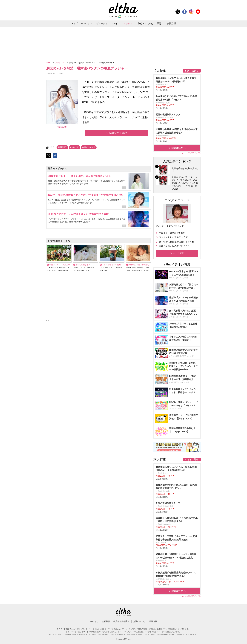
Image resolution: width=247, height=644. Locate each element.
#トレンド (75, 147)
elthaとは (94, 621)
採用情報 (153, 621)
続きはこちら (179, 148)
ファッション (128, 23)
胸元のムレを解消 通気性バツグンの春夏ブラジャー (87, 68)
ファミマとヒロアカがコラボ (173, 237)
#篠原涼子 (62, 147)
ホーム (49, 63)
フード (115, 23)
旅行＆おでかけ (146, 23)
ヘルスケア (87, 23)
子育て (160, 23)
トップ (75, 23)
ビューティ (102, 23)
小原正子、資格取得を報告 (172, 233)
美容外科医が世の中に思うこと (174, 246)
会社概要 (106, 621)
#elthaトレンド (89, 147)
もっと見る (179, 253)
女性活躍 (171, 23)
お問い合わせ (139, 621)
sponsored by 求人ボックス (191, 153)
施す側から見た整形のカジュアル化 (177, 242)
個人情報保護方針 (122, 621)
